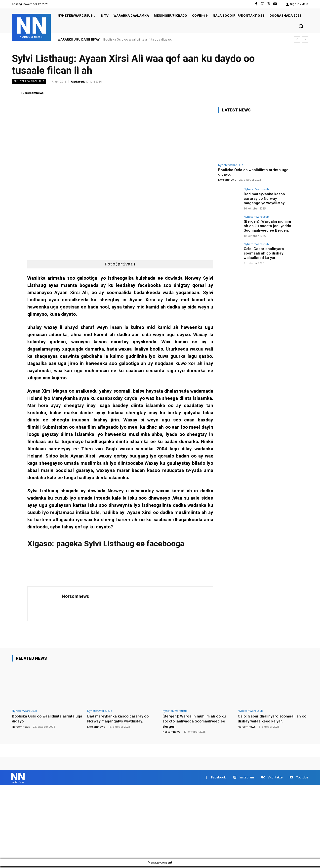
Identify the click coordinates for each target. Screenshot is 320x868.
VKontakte (275, 778)
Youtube (302, 778)
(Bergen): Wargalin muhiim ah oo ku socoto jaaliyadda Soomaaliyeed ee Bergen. (268, 226)
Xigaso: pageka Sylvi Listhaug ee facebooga (106, 544)
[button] (301, 26)
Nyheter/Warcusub (29, 81)
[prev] (297, 39)
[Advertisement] (149, 823)
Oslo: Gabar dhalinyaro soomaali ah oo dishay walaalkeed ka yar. (263, 253)
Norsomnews (34, 93)
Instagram (247, 778)
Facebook (219, 778)
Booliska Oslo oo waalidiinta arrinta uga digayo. (138, 39)
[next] (305, 39)
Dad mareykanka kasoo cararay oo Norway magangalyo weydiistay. (263, 198)
